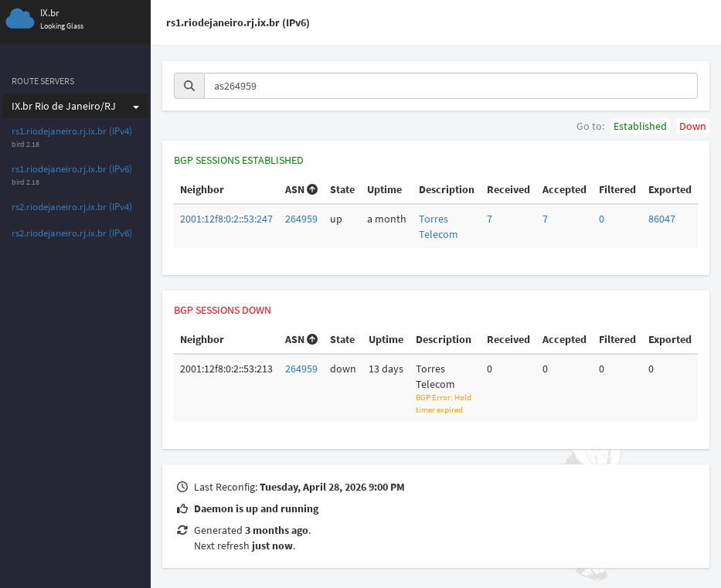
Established (640, 126)
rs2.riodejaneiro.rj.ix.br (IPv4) (72, 207)
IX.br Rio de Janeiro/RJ (75, 106)
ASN (301, 189)
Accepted (565, 189)
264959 (301, 219)
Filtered (617, 189)
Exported (670, 189)
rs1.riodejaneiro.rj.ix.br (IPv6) (72, 169)
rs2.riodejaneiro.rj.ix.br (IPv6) (72, 233)
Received (508, 189)
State (342, 189)
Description (447, 189)
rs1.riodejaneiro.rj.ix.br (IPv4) (72, 131)
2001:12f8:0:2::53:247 (226, 219)
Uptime (384, 189)
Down (693, 126)
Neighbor (202, 189)
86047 (662, 219)
